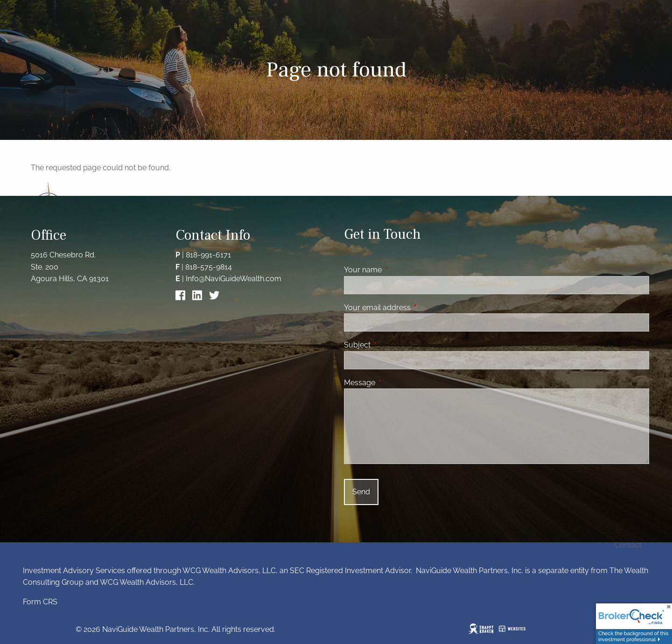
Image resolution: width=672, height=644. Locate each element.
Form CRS (40, 602)
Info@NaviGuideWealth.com (234, 279)
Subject (393, 345)
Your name (399, 270)
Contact (628, 545)
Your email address (413, 308)
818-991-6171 (208, 255)
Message (395, 383)
